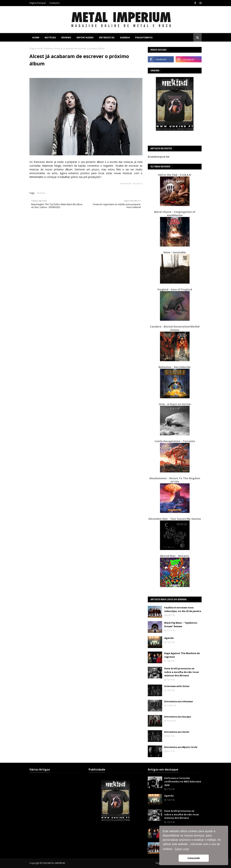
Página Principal (37, 3)
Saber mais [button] (182, 849)
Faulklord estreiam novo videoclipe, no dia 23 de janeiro (183, 609)
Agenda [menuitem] (125, 37)
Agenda (169, 638)
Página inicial (36, 48)
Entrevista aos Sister (177, 732)
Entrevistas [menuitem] (107, 37)
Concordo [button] (194, 858)
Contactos (54, 3)
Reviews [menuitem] (66, 37)
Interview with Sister (177, 686)
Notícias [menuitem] (50, 37)
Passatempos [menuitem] (144, 37)
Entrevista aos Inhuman (179, 701)
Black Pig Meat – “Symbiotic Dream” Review (181, 625)
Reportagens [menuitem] (85, 37)
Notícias (48, 48)
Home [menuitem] (36, 37)
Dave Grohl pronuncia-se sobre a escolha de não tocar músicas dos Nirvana (182, 672)
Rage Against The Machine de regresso (182, 655)
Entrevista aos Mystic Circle (181, 747)
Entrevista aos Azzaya (178, 717)
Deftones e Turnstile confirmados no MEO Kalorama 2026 (183, 782)
